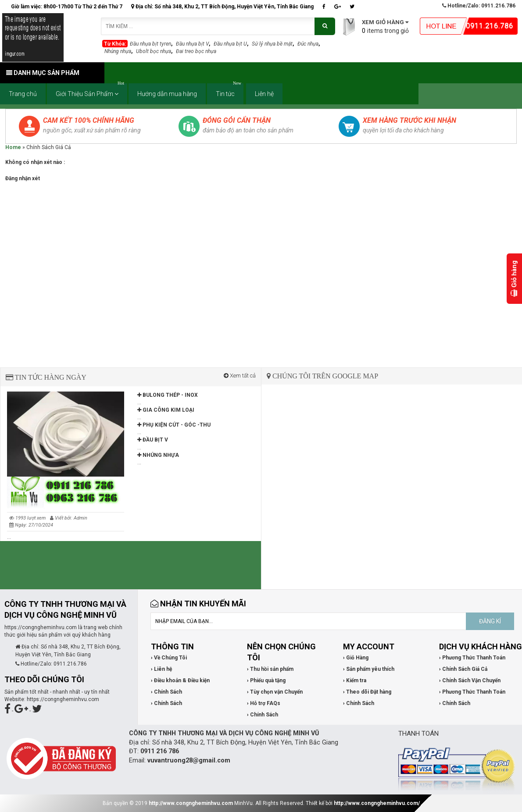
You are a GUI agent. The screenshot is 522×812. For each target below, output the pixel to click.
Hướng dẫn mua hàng (167, 94)
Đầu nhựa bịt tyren (150, 44)
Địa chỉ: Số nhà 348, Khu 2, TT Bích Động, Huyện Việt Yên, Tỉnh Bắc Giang (222, 7)
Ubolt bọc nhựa (154, 51)
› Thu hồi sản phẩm (270, 669)
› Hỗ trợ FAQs (264, 703)
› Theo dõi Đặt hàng (367, 692)
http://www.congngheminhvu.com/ (377, 803)
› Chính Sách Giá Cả (463, 669)
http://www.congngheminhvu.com (191, 803)
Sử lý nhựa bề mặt (272, 44)
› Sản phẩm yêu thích (369, 669)
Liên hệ (264, 94)
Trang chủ (23, 94)
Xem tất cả (240, 376)
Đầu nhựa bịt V (192, 44)
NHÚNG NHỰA (158, 455)
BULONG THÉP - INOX (168, 395)
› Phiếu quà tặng (266, 680)
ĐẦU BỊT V (153, 440)
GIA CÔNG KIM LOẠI (166, 410)
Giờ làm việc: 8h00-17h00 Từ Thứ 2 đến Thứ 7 (67, 7)
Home (13, 147)
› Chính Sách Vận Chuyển (470, 680)
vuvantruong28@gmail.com (189, 760)
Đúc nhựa (308, 44)
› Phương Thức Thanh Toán (472, 658)
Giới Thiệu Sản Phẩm (91, 90)
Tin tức (230, 90)
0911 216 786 (160, 751)
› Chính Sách (166, 692)
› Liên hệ (161, 669)
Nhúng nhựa (118, 51)
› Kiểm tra (355, 680)
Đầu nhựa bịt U (230, 44)
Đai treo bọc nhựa (196, 51)
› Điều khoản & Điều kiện (180, 680)
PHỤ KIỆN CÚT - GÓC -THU (174, 425)
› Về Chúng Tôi (169, 658)
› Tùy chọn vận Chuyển (275, 692)
